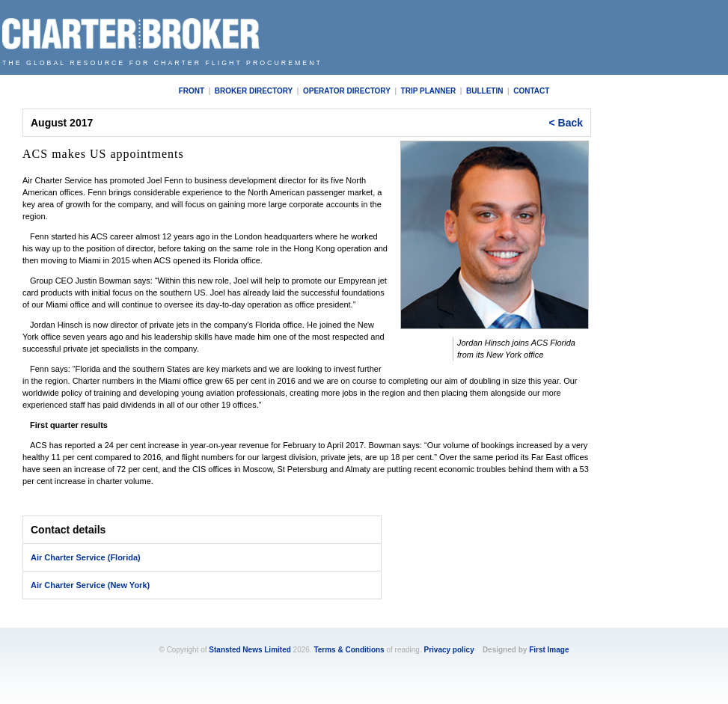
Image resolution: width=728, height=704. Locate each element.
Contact (531, 91)
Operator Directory (347, 91)
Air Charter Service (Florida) (86, 557)
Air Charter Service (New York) (90, 585)
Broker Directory (254, 91)
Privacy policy (449, 650)
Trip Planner (429, 91)
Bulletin (484, 91)
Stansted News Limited (250, 650)
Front (192, 91)
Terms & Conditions (349, 650)
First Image (549, 650)
